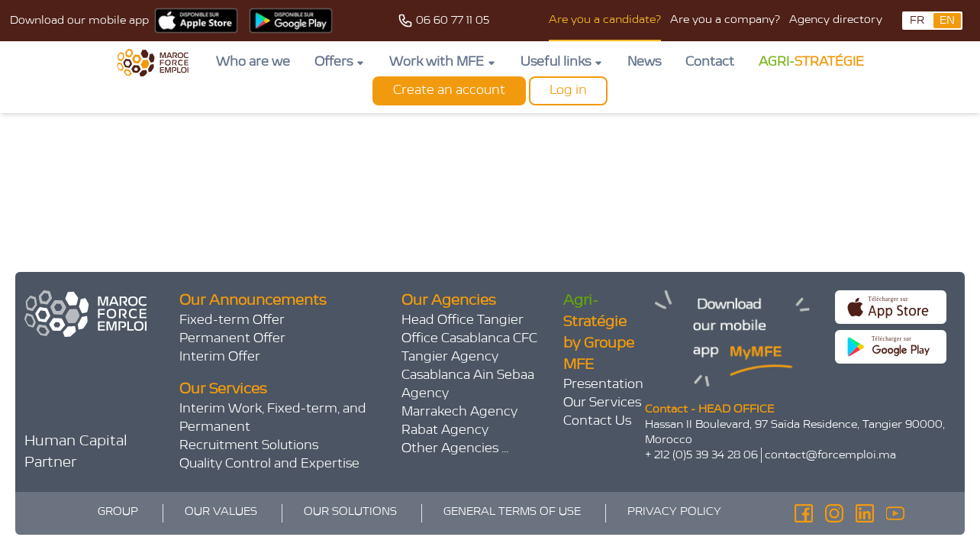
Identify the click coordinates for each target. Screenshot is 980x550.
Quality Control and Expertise (269, 464)
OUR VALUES (221, 512)
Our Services (602, 403)
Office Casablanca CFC (469, 339)
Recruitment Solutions (249, 446)
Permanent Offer (232, 339)
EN (947, 21)
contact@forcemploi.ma (830, 455)
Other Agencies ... (455, 449)
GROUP (118, 512)
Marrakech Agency (459, 412)
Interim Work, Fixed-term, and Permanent (273, 419)
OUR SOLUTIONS (350, 512)
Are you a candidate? (605, 20)
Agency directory (836, 20)
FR (917, 21)
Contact (710, 63)
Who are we (253, 63)
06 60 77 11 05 (453, 21)
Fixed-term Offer (232, 321)
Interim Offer (220, 357)
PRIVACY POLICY (674, 512)
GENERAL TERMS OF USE (512, 512)
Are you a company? (725, 20)
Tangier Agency (450, 357)
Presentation (603, 385)
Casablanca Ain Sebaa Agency (468, 385)
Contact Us (597, 422)
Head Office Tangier (463, 321)
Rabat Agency (445, 431)
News (644, 63)
